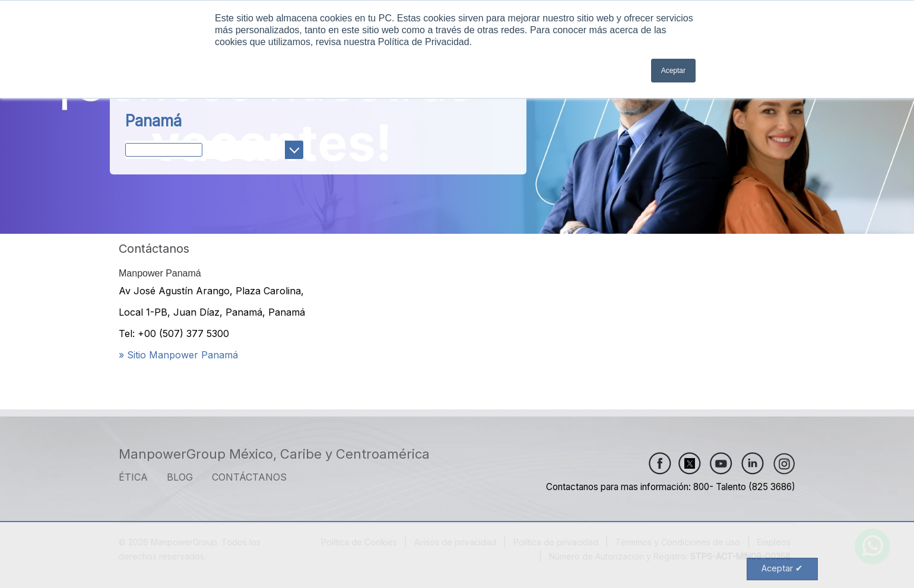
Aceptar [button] (673, 71)
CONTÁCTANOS (249, 477)
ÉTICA (133, 477)
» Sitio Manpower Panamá (178, 355)
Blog (180, 477)
